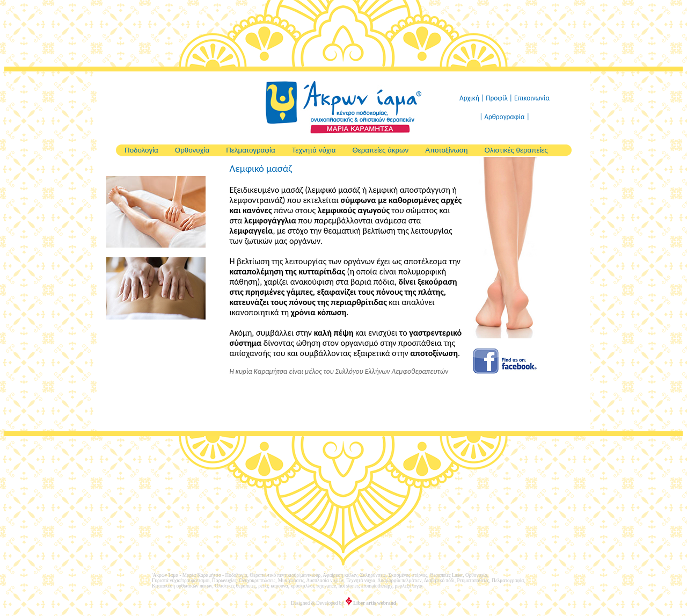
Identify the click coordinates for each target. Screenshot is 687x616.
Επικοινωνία (532, 98)
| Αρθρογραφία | (505, 117)
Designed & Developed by (343, 603)
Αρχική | (473, 98)
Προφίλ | (500, 98)
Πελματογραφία (250, 150)
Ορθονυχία (192, 150)
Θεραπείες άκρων (380, 150)
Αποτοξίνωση (446, 150)
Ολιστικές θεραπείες (516, 150)
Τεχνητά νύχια (314, 150)
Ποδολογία (141, 150)
